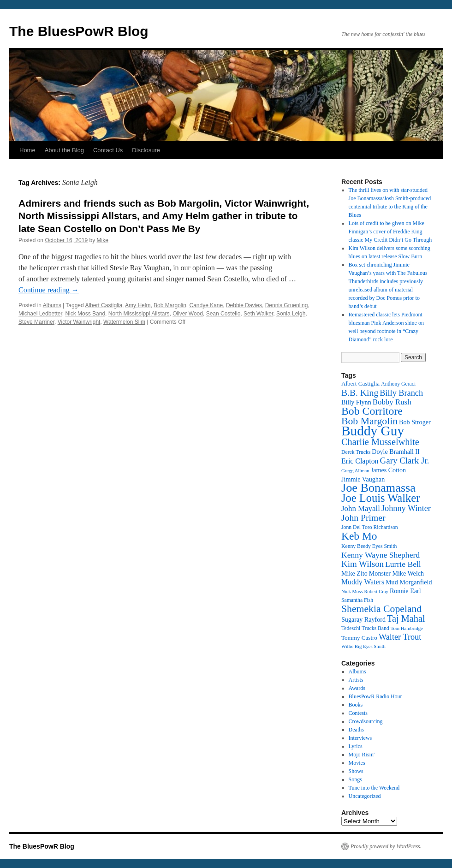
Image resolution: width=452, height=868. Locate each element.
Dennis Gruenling (287, 305)
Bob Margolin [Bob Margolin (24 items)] (369, 421)
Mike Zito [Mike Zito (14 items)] (354, 573)
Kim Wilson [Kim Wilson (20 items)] (363, 564)
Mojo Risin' (362, 755)
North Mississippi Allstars (139, 314)
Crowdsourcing (366, 721)
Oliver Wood (188, 314)
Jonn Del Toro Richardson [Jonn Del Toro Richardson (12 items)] (370, 527)
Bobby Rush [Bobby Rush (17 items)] (392, 402)
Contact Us (108, 150)
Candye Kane (206, 305)
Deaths (356, 730)
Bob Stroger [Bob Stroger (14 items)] (415, 422)
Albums (52, 305)
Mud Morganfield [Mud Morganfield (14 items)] (409, 582)
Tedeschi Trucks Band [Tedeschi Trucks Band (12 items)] (365, 628)
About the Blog (64, 150)
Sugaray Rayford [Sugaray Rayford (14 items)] (363, 619)
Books (356, 705)
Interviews (360, 738)
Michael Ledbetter (40, 314)
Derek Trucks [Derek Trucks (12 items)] (356, 452)
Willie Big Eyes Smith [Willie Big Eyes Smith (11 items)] (363, 646)
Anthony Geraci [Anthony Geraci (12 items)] (398, 384)
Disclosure (146, 150)
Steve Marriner (36, 322)
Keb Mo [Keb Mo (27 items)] (359, 536)
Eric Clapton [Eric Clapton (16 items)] (360, 461)
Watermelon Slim (124, 322)
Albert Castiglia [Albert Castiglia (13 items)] (360, 383)
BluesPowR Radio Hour (375, 696)
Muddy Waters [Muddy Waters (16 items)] (363, 582)
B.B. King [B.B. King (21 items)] (360, 392)
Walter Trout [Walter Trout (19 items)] (400, 637)
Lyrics (356, 746)
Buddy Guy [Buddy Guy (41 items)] (373, 431)
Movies (357, 763)
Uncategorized (365, 796)
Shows (356, 771)
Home (27, 150)
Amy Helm (138, 305)
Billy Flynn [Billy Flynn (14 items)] (356, 402)
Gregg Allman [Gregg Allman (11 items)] (355, 471)
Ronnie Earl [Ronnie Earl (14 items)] (405, 591)
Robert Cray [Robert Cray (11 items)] (376, 592)
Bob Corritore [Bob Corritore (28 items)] (372, 411)
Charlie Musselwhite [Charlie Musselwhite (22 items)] (380, 442)
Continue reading (49, 290)
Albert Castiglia (104, 305)
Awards (357, 688)
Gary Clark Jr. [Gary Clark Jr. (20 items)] (405, 461)
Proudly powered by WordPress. (386, 846)
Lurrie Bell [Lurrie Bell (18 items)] (403, 564)
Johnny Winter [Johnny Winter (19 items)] (406, 508)
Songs (355, 779)
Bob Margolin (170, 305)
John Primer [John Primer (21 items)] (363, 517)
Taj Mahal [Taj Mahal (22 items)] (406, 618)
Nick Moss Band (85, 314)
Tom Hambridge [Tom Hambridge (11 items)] (407, 628)
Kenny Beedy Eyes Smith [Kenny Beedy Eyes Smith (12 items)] (369, 546)
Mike (103, 240)
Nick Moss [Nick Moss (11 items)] (352, 592)
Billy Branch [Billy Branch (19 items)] (401, 393)
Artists (356, 680)
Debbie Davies (244, 305)
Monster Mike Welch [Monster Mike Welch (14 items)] (396, 573)
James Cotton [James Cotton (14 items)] (388, 470)
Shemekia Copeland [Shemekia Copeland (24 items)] (381, 609)
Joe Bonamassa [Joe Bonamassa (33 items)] (378, 488)
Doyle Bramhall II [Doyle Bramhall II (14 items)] (395, 452)
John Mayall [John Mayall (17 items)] (361, 508)
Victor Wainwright (79, 322)
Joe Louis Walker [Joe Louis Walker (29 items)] (381, 498)
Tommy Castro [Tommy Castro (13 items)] (359, 638)
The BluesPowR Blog (79, 31)
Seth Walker (258, 314)
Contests (358, 713)
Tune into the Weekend (374, 788)
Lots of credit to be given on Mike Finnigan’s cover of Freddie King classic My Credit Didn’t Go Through (390, 232)
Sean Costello (223, 314)
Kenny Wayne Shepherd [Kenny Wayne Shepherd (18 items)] (381, 555)
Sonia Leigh (291, 314)
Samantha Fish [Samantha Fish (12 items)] (357, 600)
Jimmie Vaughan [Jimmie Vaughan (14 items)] (363, 479)
